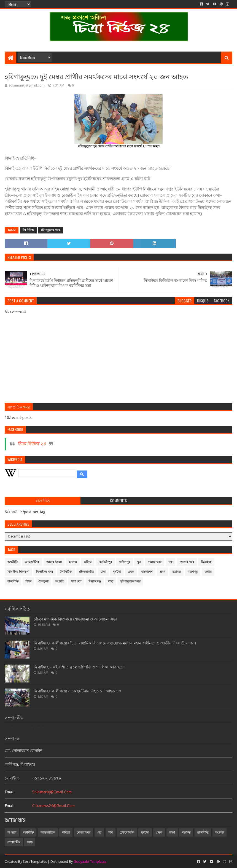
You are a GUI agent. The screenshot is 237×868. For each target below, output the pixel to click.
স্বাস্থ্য (111, 581)
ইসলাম (73, 562)
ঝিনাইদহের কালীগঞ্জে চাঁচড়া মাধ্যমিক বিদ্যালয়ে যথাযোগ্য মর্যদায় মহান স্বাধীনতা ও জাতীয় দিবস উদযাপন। (115, 643)
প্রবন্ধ (131, 572)
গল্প (170, 562)
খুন (139, 562)
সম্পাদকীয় (14, 842)
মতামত (177, 572)
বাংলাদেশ (147, 572)
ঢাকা (103, 572)
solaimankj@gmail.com (52, 792)
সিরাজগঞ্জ (95, 581)
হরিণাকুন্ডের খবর (50, 230)
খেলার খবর (155, 562)
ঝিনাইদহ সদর (45, 572)
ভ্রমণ (162, 572)
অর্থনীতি (13, 562)
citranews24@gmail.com (53, 806)
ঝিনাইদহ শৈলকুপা (18, 572)
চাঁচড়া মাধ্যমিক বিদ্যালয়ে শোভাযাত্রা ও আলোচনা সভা (75, 619)
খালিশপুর (124, 562)
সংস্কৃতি (60, 581)
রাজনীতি (13, 581)
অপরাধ (12, 833)
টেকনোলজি (86, 572)
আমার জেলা (54, 562)
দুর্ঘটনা (117, 572)
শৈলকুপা (43, 581)
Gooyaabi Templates (90, 862)
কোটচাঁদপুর (105, 562)
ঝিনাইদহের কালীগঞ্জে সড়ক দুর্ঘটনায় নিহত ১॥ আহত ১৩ (77, 691)
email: (10, 792)
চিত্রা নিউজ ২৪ (32, 444)
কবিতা (88, 562)
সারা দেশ (76, 581)
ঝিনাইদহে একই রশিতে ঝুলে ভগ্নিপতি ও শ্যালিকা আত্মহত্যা (79, 667)
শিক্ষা (28, 581)
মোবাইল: (12, 778)
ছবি (111, 833)
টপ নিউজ (28, 230)
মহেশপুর (193, 572)
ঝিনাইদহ (206, 562)
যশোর (208, 572)
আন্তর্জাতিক (32, 562)
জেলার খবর (187, 562)
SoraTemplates (35, 862)
